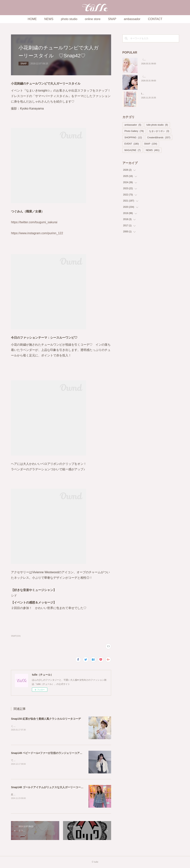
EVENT (132, 144)
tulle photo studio (157, 125)
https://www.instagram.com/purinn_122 (37, 233)
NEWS (49, 19)
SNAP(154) (16, 636)
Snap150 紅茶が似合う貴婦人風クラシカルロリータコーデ (46, 719)
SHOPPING (133, 138)
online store (93, 19)
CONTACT (155, 19)
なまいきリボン (159, 131)
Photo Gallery (134, 131)
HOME (32, 19)
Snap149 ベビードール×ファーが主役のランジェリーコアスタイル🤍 (52, 753)
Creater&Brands (159, 138)
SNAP (112, 19)
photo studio (69, 19)
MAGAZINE (133, 150)
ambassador (132, 19)
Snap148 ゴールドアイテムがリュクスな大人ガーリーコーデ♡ (48, 787)
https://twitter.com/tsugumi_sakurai (34, 222)
